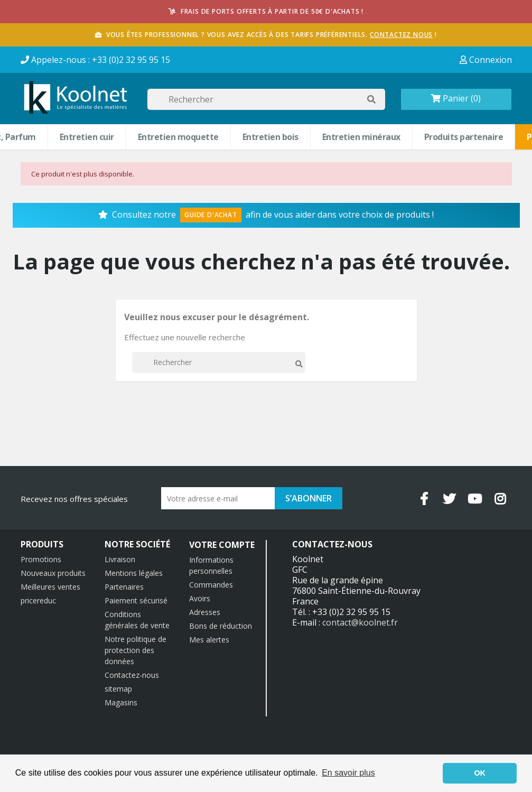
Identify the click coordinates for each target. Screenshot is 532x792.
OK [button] (480, 773)
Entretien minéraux (361, 137)
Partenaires (124, 587)
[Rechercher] (266, 99)
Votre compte (222, 545)
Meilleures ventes (50, 587)
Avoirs (200, 598)
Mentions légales (134, 573)
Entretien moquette (178, 137)
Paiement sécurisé (136, 600)
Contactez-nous (132, 675)
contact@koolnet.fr (360, 622)
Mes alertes (209, 640)
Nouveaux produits (53, 573)
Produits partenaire (464, 137)
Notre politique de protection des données (136, 650)
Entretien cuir (87, 137)
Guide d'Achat (211, 215)
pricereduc (38, 600)
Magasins (121, 702)
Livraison (120, 559)
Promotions (41, 559)
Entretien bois (270, 137)
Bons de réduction (221, 626)
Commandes (211, 585)
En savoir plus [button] (348, 773)
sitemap (118, 689)
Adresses (205, 612)
